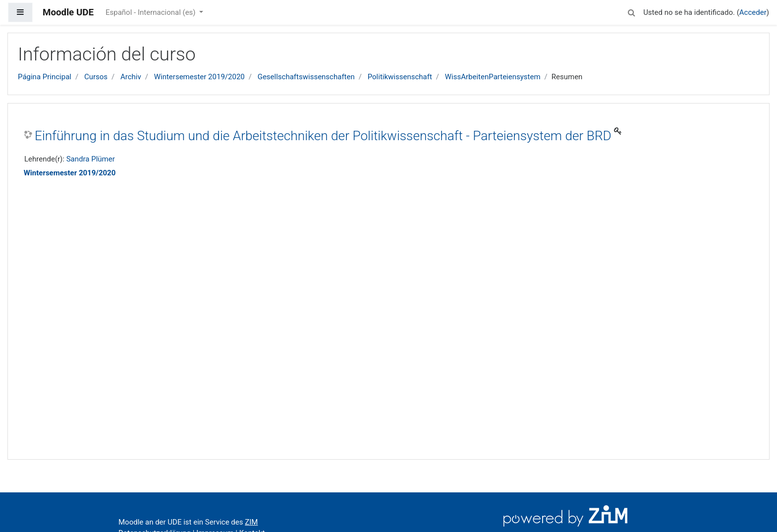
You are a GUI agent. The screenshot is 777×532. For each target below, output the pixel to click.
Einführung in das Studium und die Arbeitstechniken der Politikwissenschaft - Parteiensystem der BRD (323, 136)
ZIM (251, 522)
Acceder (753, 12)
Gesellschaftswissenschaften (306, 77)
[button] (631, 11)
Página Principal (45, 77)
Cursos (96, 77)
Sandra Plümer (91, 159)
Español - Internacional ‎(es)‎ (151, 12)
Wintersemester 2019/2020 (199, 77)
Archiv (131, 77)
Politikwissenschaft (400, 77)
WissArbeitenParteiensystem (493, 77)
